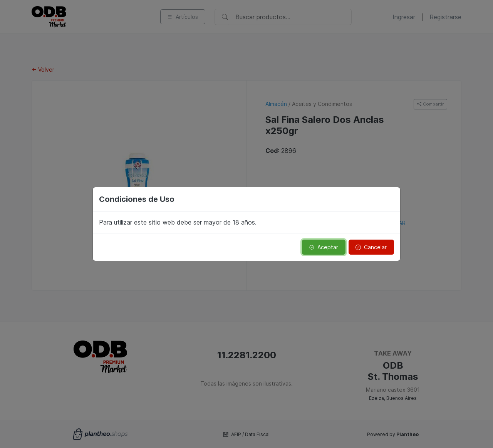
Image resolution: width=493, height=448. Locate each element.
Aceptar (324, 247)
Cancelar (371, 247)
